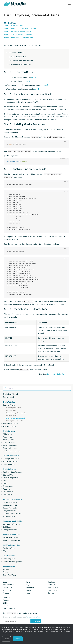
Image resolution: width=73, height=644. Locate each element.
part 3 (46, 85)
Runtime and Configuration (12, 472)
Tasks (5, 481)
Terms (28, 617)
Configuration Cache (10, 530)
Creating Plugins (9, 464)
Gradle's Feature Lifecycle (12, 451)
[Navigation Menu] (69, 4)
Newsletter (30, 587)
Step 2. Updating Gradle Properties (18, 32)
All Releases (7, 434)
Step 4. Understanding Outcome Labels (19, 38)
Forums (6, 600)
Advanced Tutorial (9, 426)
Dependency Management (12, 562)
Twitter (28, 590)
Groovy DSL (8, 587)
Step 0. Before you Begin (14, 25)
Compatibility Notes (10, 448)
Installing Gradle (9, 440)
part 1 (34, 77)
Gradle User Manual (10, 394)
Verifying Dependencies (11, 540)
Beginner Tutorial (9, 405)
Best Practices (8, 492)
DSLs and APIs (8, 475)
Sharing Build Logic (10, 508)
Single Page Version (10, 575)
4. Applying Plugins (11, 416)
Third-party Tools (9, 548)
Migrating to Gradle (10, 445)
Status (28, 593)
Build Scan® (53, 587)
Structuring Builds (9, 559)
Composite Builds (9, 511)
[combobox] (37, 388)
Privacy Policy (50, 629)
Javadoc (6, 593)
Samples (6, 569)
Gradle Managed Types (11, 478)
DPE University (9, 609)
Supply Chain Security (11, 538)
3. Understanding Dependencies (15, 413)
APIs (4, 551)
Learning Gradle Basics (11, 459)
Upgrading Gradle (9, 443)
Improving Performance (11, 524)
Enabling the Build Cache (57, 374)
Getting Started (8, 397)
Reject (6, 639)
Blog (27, 585)
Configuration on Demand (12, 514)
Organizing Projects (10, 502)
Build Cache (7, 527)
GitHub (6, 603)
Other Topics (7, 495)
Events (5, 606)
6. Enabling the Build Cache (14, 421)
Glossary (6, 572)
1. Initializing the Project (13, 408)
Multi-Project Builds (10, 505)
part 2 (28, 81)
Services (51, 593)
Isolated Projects (9, 516)
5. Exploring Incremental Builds (15, 418)
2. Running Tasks (10, 410)
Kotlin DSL (7, 590)
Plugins (5, 483)
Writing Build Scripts (10, 462)
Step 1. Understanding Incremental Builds (20, 28)
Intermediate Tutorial (10, 424)
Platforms (6, 489)
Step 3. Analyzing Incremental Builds (18, 35)
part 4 (36, 89)
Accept (18, 639)
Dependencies (8, 486)
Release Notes (8, 437)
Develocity (52, 585)
